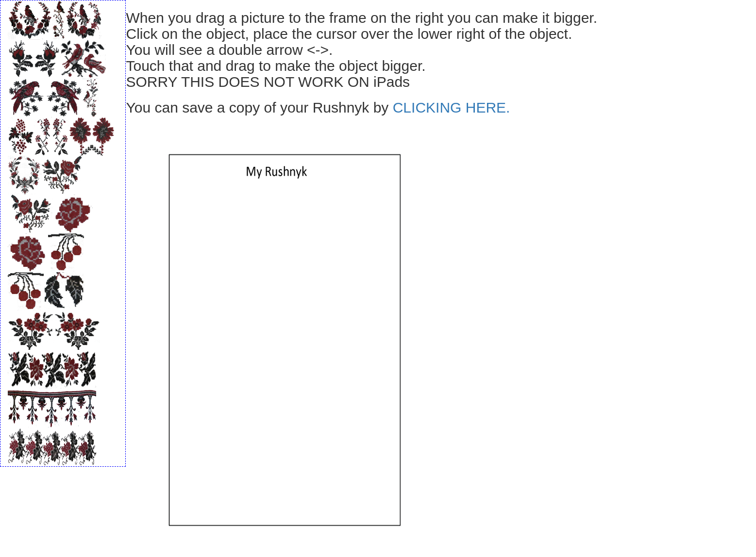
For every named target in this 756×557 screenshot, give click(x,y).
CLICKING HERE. (452, 107)
